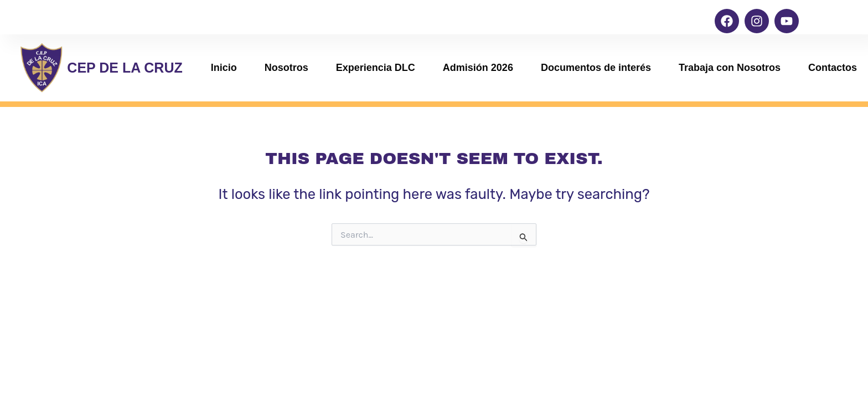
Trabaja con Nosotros (730, 68)
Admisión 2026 (478, 68)
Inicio (224, 68)
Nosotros (286, 68)
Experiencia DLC (376, 68)
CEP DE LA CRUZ (125, 68)
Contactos (833, 68)
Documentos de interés (596, 68)
